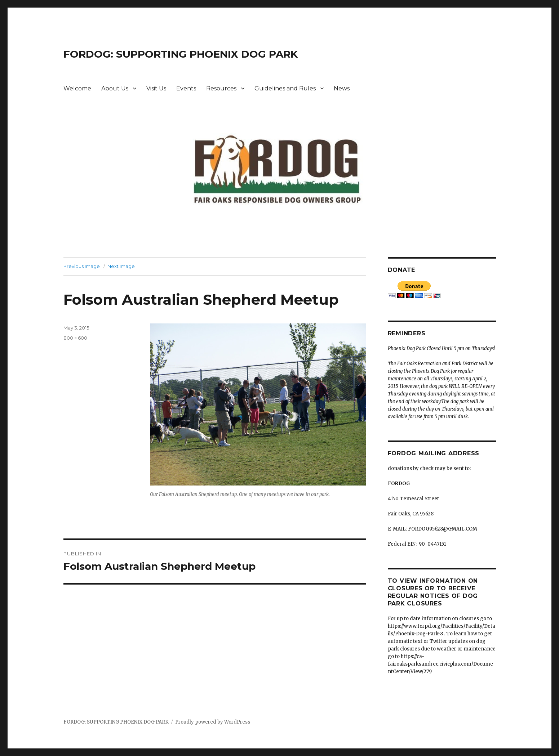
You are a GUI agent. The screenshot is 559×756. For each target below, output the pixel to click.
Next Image (121, 266)
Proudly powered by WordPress (213, 722)
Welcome (77, 88)
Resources (221, 88)
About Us (115, 88)
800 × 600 (75, 338)
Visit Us (156, 88)
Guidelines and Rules (285, 88)
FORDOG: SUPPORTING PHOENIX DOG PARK (181, 54)
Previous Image (82, 266)
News (342, 88)
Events (186, 88)
